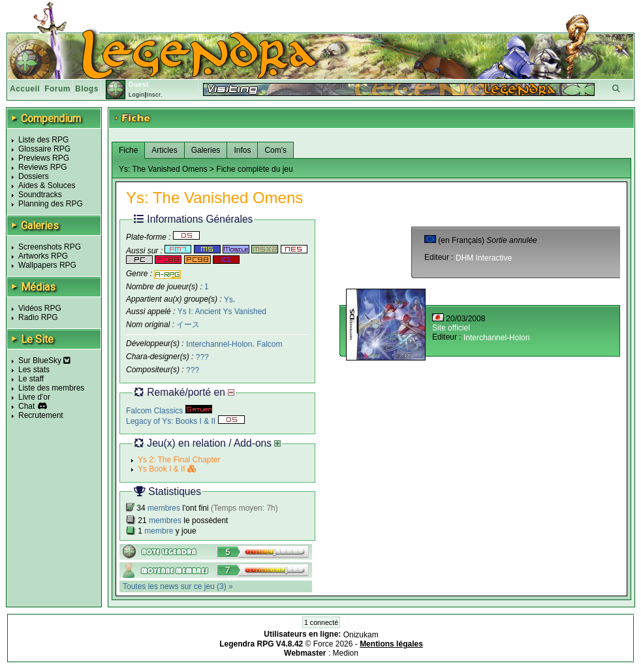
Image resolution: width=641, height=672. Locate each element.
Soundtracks (40, 195)
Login (137, 95)
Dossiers (34, 176)
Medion (346, 653)
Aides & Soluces (47, 185)
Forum (57, 89)
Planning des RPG (51, 204)
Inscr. (154, 95)
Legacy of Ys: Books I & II (185, 421)
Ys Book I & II (167, 469)
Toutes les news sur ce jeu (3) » (178, 586)
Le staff (31, 379)
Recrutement (41, 415)
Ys (228, 299)
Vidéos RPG (40, 308)
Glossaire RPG (44, 149)
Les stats (34, 370)
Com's (275, 150)
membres (164, 508)
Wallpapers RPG (47, 265)
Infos (242, 150)
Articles (164, 150)
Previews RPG (44, 158)
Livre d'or (34, 397)
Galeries (206, 150)
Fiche (128, 150)
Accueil (25, 89)
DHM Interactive (484, 258)
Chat (26, 406)
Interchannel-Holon (219, 344)
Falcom (269, 344)
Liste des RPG (43, 140)
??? (202, 357)
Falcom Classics (169, 411)
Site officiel (451, 328)
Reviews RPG (43, 167)
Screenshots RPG (50, 247)
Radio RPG (38, 317)
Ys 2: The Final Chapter (179, 460)
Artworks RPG (43, 256)
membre (159, 531)
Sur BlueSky (44, 360)
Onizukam (361, 635)
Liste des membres (51, 388)
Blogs (87, 89)
